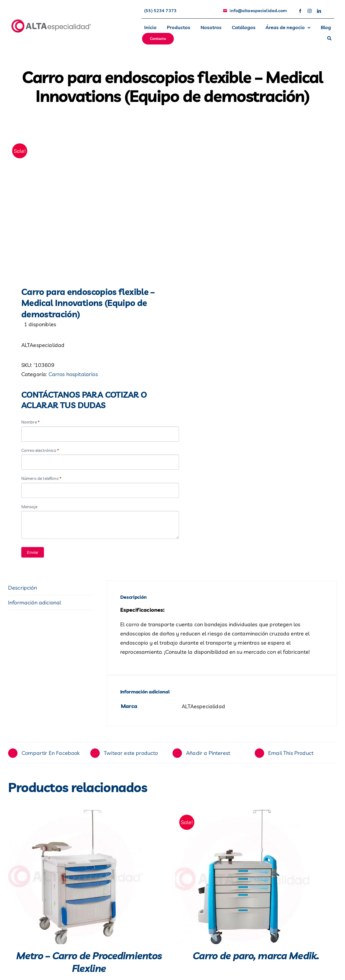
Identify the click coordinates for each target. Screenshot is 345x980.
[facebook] (300, 11)
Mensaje (29, 509)
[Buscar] (329, 39)
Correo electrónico (40, 452)
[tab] (51, 590)
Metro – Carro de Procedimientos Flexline (89, 964)
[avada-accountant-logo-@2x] (51, 21)
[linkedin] (319, 11)
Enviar (33, 554)
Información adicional (34, 604)
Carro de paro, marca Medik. (256, 957)
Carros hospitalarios (73, 376)
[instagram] (310, 11)
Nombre (30, 424)
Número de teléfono (41, 480)
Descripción (23, 589)
